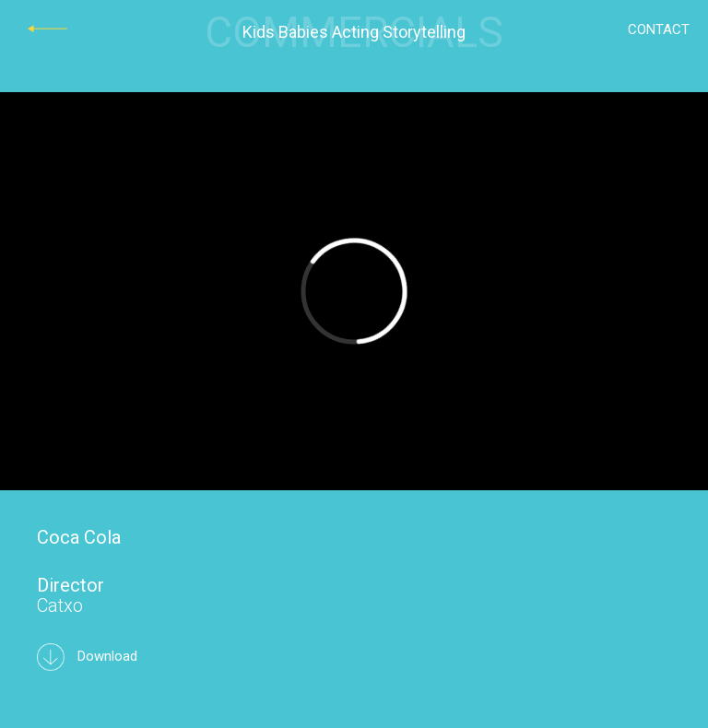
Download (87, 656)
